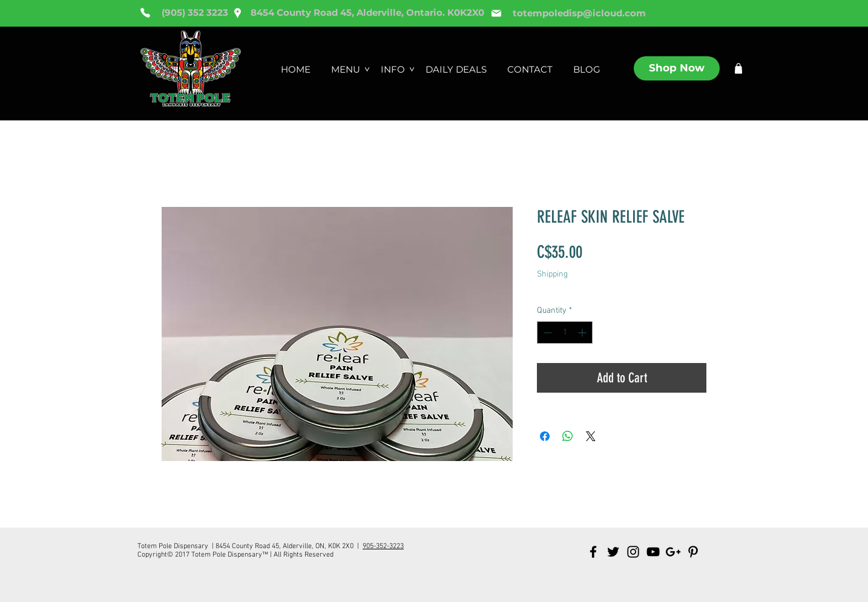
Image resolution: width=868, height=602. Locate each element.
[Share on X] (591, 436)
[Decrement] (546, 332)
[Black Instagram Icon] (633, 552)
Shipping (552, 274)
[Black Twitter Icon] (613, 552)
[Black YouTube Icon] (653, 552)
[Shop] (738, 68)
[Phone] (145, 13)
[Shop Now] (677, 68)
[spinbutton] (565, 332)
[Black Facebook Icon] (593, 552)
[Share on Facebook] (545, 436)
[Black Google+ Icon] (673, 552)
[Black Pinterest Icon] (693, 552)
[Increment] (583, 332)
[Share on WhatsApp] (568, 436)
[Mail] (496, 13)
